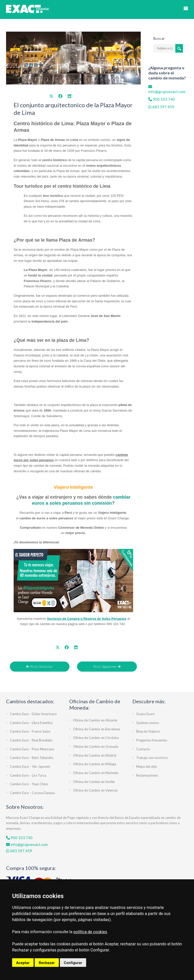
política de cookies (90, 932)
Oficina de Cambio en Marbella (96, 773)
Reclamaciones (147, 775)
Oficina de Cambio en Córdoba (96, 738)
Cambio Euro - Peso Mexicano (32, 749)
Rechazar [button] (47, 963)
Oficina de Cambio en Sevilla (94, 782)
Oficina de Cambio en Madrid (95, 755)
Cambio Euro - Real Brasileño (31, 740)
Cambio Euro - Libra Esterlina (31, 723)
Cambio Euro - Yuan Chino (29, 784)
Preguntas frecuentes (152, 740)
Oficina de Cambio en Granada (96, 747)
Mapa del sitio (147, 766)
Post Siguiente (107, 666)
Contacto (143, 749)
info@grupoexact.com (27, 844)
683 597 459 (163, 107)
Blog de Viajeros (148, 731)
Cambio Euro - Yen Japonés (30, 766)
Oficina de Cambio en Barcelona (96, 729)
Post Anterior (40, 666)
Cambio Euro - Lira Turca (28, 775)
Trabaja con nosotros (152, 758)
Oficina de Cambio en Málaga (95, 764)
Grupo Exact (145, 714)
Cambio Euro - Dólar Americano (33, 714)
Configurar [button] (73, 963)
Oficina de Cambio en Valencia (95, 790)
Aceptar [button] (23, 963)
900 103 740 (163, 99)
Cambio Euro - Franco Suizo (30, 731)
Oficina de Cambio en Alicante (95, 720)
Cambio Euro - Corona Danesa (32, 793)
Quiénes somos (148, 723)
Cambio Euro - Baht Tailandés (32, 758)
